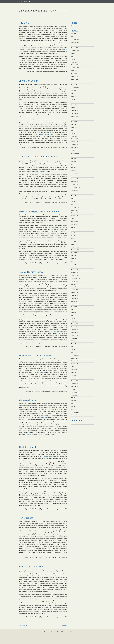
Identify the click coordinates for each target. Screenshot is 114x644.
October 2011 (75, 389)
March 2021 (74, 105)
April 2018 (74, 202)
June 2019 (74, 162)
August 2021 (74, 91)
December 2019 (75, 145)
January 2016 (75, 267)
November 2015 (75, 273)
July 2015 (74, 284)
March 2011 (74, 409)
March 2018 (74, 204)
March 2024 (74, 62)
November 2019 (75, 148)
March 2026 (74, 36)
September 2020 (75, 119)
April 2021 (74, 102)
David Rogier (57, 331)
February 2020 (75, 139)
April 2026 (74, 34)
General (37, 72)
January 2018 (75, 210)
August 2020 (74, 122)
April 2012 (74, 375)
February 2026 (75, 39)
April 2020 (74, 133)
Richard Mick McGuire (46, 134)
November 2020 (75, 113)
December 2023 (75, 68)
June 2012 (74, 372)
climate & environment (49, 72)
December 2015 (75, 270)
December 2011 (75, 384)
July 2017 (74, 227)
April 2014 (74, 318)
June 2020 (74, 128)
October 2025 (75, 48)
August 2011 (74, 395)
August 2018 (74, 190)
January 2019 (75, 176)
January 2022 (75, 79)
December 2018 (75, 179)
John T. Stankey (52, 227)
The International (27, 447)
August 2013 (74, 338)
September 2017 (75, 222)
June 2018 (74, 196)
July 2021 (74, 93)
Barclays (41, 372)
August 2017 (74, 224)
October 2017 (75, 219)
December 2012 (75, 361)
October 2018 (75, 184)
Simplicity (70, 632)
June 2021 (74, 96)
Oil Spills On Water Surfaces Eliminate (38, 157)
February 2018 (75, 207)
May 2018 (74, 199)
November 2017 (75, 216)
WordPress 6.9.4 (55, 632)
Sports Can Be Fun (28, 81)
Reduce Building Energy (31, 272)
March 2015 (74, 287)
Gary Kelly (43, 108)
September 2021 (75, 88)
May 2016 (74, 261)
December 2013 (75, 330)
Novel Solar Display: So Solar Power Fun (39, 211)
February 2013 (75, 355)
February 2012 (75, 378)
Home (20, 2)
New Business (26, 518)
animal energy (43, 148)
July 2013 (74, 341)
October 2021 (75, 85)
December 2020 (75, 110)
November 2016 (75, 247)
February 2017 (75, 241)
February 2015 (75, 290)
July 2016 (74, 256)
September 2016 (75, 250)
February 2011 (75, 412)
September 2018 (75, 187)
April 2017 (74, 236)
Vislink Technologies (24, 42)
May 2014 (74, 315)
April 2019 (74, 167)
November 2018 (75, 182)
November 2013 (75, 333)
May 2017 (74, 233)
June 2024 (74, 54)
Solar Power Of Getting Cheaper (35, 355)
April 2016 (74, 264)
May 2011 (74, 404)
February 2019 (75, 173)
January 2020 (75, 142)
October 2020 (75, 116)
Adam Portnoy (30, 435)
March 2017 (74, 239)
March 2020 (74, 136)
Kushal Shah (44, 417)
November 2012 (75, 364)
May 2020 (74, 130)
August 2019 (74, 156)
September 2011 (75, 392)
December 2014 (75, 295)
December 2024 (75, 51)
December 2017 (75, 213)
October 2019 (75, 150)
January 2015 (75, 293)
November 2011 (75, 387)
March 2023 (74, 71)
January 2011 (75, 415)
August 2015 (74, 281)
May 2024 (74, 56)
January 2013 (75, 358)
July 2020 (74, 125)
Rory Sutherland (55, 533)
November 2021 (75, 82)
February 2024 (75, 65)
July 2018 (74, 193)
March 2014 (74, 321)
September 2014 (75, 304)
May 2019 (74, 165)
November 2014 (75, 298)
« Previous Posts (23, 625)
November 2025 (75, 45)
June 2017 (74, 230)
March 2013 (74, 352)
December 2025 (75, 42)
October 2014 (75, 301)
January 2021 (75, 108)
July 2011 (74, 398)
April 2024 (74, 59)
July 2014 (74, 310)
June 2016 (74, 259)
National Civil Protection (31, 567)
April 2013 (74, 350)
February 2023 (75, 74)
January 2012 (75, 381)
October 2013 (75, 335)
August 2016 (74, 253)
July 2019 (74, 159)
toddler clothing (49, 456)
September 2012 (75, 369)
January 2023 (75, 76)
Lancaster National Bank (33, 11)
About (25, 2)
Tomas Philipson (27, 576)
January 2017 (75, 244)
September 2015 (75, 278)
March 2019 (74, 170)
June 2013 (74, 344)
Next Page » (64, 625)
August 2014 (74, 307)
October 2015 (75, 276)
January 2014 (75, 327)
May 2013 (74, 347)
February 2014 (75, 324)
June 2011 (74, 401)
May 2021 (74, 99)
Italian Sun (24, 23)
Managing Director (28, 400)
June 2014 (74, 313)
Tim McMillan (42, 172)
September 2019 (75, 153)
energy (57, 72)
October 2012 (75, 367)
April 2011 (74, 407)
